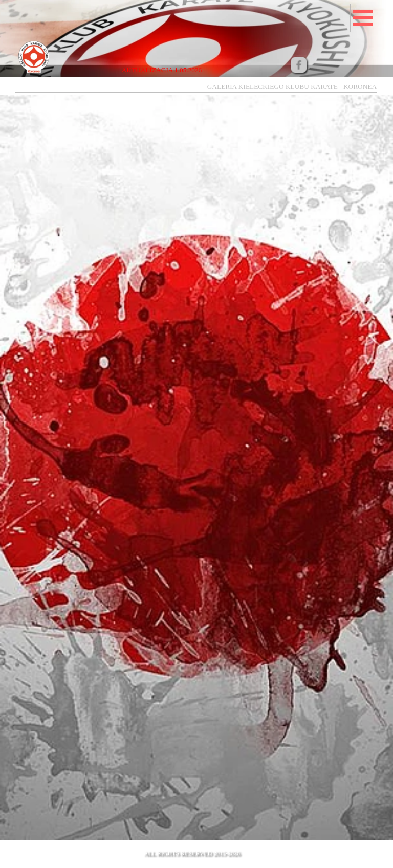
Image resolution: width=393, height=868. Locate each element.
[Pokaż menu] (363, 18)
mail (343, 860)
